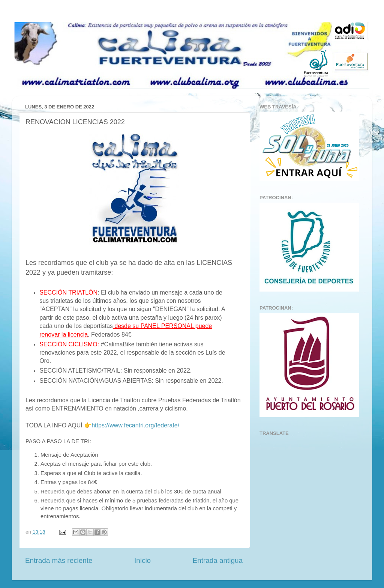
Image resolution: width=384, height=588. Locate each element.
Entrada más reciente (59, 560)
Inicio (142, 560)
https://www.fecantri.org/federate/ (135, 425)
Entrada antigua (218, 560)
